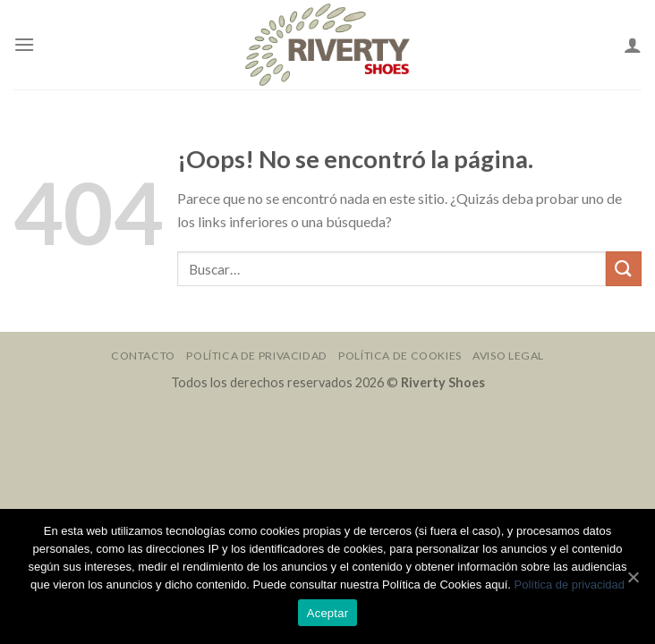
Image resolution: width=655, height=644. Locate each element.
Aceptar (328, 613)
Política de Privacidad (256, 356)
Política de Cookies (400, 356)
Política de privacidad (569, 585)
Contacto (143, 356)
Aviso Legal (508, 356)
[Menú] (24, 44)
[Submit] (624, 269)
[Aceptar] (633, 577)
